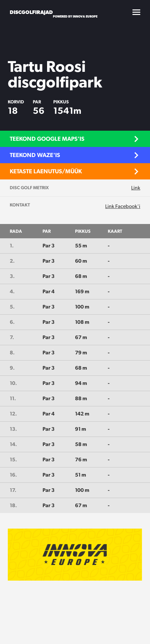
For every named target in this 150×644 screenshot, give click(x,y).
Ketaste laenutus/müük (46, 171)
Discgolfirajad (31, 12)
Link (136, 188)
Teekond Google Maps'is (47, 139)
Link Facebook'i (123, 206)
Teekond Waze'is (35, 155)
